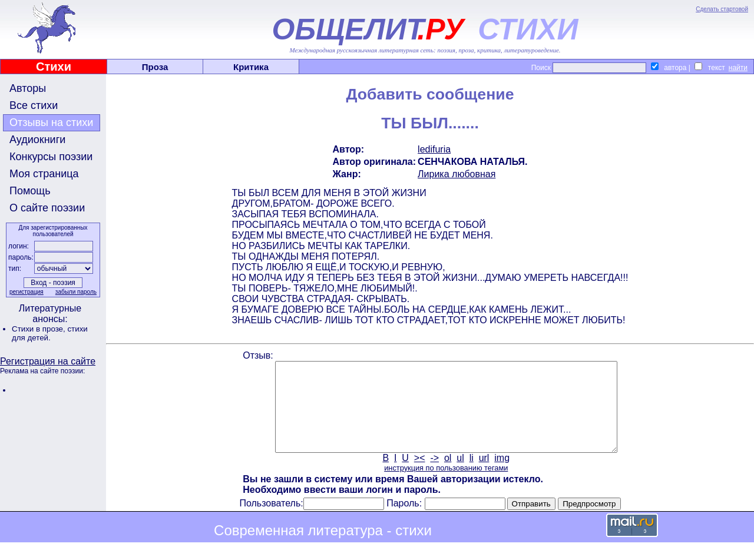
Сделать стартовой (722, 9)
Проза (155, 67)
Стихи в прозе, (39, 329)
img (502, 475)
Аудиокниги (37, 140)
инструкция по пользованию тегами (446, 486)
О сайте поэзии (47, 208)
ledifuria (434, 149)
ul (460, 475)
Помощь (30, 191)
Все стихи (34, 105)
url (484, 475)
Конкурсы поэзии (51, 157)
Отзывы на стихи (51, 122)
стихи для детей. (50, 333)
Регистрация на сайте (48, 361)
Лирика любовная (457, 174)
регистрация (27, 292)
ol (448, 475)
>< (420, 475)
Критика (251, 67)
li (472, 475)
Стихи (54, 67)
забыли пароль (76, 292)
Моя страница (44, 174)
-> (434, 475)
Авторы (28, 88)
